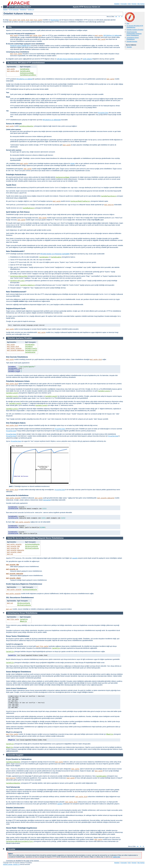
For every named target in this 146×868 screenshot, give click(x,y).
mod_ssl (10, 554)
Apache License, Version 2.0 (11, 864)
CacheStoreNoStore (28, 285)
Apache (5, 9)
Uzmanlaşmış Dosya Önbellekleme (133, 38)
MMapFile (23, 621)
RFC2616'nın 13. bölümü (111, 35)
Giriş (128, 23)
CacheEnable (25, 69)
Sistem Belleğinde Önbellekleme (19, 672)
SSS (129, 4)
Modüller (117, 4)
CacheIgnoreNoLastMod (19, 276)
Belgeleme (23, 9)
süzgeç (73, 164)
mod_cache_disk (24, 20)
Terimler (134, 4)
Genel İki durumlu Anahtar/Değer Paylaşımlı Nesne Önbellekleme (134, 34)
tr (122, 17)
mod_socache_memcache (16, 350)
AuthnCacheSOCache (32, 544)
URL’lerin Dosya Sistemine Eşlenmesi (69, 59)
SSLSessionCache (32, 546)
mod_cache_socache (14, 348)
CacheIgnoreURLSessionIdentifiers (20, 841)
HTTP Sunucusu (14, 9)
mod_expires (109, 205)
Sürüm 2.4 (31, 9)
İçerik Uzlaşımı (87, 59)
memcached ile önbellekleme (17, 495)
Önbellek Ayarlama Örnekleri (135, 30)
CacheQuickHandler (26, 126)
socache (75, 558)
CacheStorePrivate (17, 281)
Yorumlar (129, 47)
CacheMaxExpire (29, 208)
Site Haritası (141, 4)
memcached (47, 500)
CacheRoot (29, 347)
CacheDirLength (31, 350)
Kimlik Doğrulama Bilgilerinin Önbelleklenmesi (24, 584)
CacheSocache (30, 352)
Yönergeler (124, 4)
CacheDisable (25, 71)
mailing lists (116, 857)
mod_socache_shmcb (14, 552)
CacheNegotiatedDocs (28, 75)
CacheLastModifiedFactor (80, 201)
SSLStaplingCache (32, 548)
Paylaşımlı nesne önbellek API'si (20, 46)
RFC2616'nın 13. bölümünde (52, 120)
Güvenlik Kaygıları (132, 41)
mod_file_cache (36, 20)
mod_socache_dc (13, 548)
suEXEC (60, 804)
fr (119, 17)
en (116, 17)
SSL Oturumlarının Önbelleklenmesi (20, 598)
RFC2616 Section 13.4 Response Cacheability (55, 254)
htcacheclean (55, 20)
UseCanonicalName (27, 73)
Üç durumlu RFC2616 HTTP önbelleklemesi (135, 27)
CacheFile (24, 619)
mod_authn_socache (14, 544)
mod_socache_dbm (13, 546)
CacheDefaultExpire (109, 196)
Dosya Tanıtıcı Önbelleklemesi (18, 636)
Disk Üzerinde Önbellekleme (17, 357)
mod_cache (13, 20)
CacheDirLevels (31, 348)
